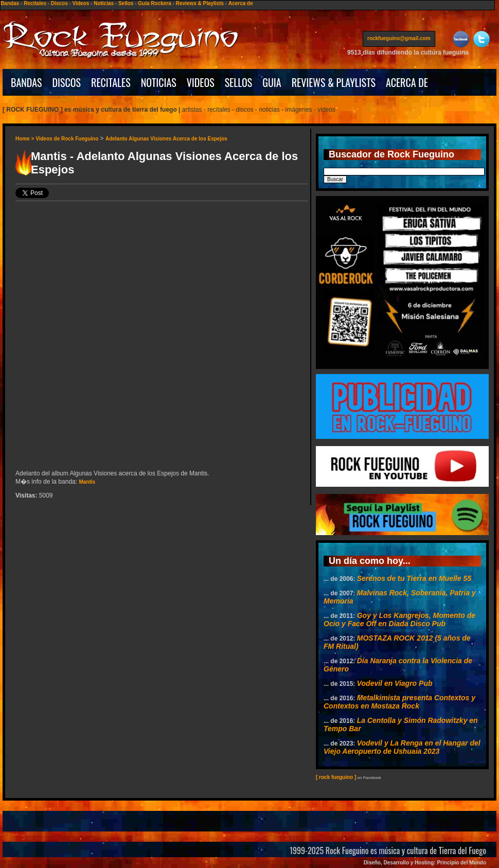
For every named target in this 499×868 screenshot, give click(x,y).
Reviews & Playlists (200, 3)
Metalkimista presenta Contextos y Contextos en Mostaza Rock (399, 702)
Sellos (126, 3)
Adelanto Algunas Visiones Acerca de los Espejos (166, 139)
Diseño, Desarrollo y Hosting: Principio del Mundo (425, 863)
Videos (81, 3)
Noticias (104, 3)
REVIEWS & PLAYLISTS (334, 82)
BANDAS (26, 82)
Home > (25, 139)
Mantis (87, 482)
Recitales (35, 3)
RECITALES (111, 82)
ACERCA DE (407, 82)
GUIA (272, 82)
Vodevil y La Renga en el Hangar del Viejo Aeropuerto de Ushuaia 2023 (402, 747)
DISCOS (67, 82)
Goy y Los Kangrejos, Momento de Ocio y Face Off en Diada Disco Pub (399, 619)
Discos (59, 3)
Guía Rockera (154, 3)
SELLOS (239, 82)
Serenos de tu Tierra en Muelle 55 (414, 578)
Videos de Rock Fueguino (67, 139)
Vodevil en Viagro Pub (395, 683)
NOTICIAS (159, 82)
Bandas (10, 3)
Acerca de (241, 3)
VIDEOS (201, 82)
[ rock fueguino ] (336, 777)
